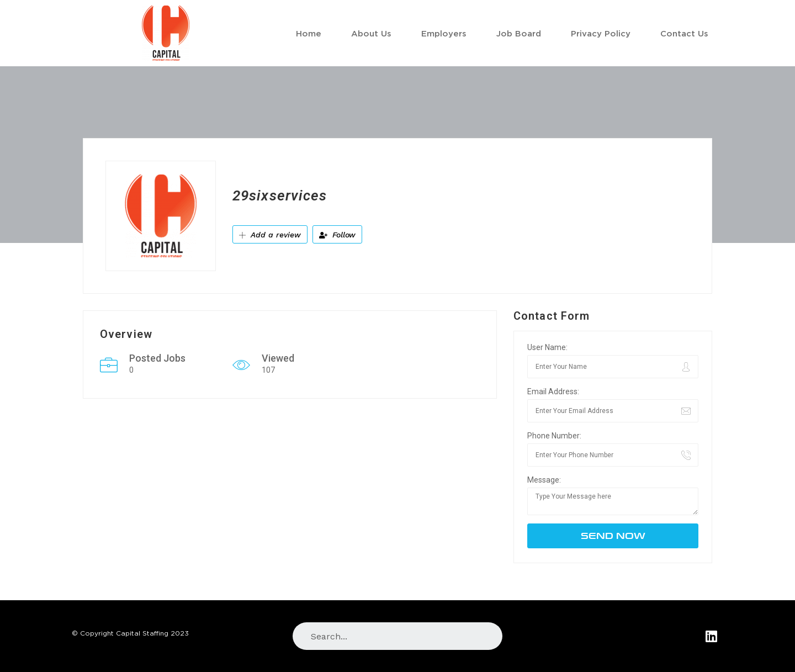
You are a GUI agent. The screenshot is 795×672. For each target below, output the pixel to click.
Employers (444, 33)
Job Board (519, 33)
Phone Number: (554, 436)
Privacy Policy (601, 33)
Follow (337, 235)
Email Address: (553, 391)
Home (309, 33)
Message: (544, 480)
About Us (371, 33)
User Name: (547, 347)
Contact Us (684, 33)
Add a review (270, 235)
